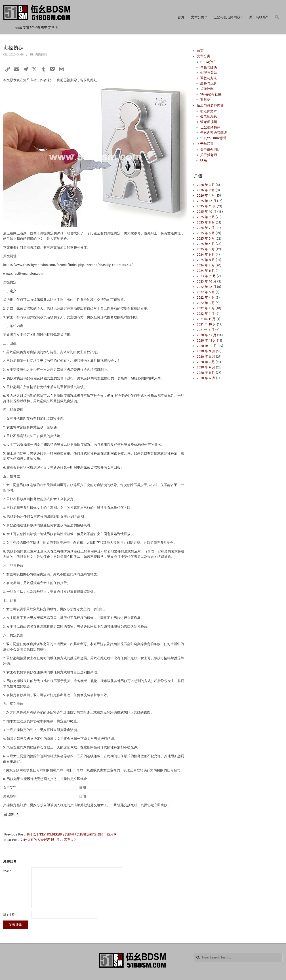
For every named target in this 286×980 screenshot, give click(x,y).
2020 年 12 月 (207, 335)
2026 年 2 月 (206, 190)
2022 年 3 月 (206, 303)
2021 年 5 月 (206, 330)
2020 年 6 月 (206, 367)
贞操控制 (41, 54)
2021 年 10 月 (206, 324)
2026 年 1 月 (206, 196)
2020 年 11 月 (206, 340)
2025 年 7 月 (206, 228)
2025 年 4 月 (206, 244)
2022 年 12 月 (206, 287)
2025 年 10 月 (207, 212)
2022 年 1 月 (206, 314)
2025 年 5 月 (206, 238)
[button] (277, 17)
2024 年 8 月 (206, 260)
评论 (7, 871)
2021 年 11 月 (206, 319)
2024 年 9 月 (206, 255)
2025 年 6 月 (206, 233)
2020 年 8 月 (206, 357)
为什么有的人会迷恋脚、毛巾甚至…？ (48, 840)
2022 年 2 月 (206, 308)
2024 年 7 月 (206, 265)
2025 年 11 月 (206, 206)
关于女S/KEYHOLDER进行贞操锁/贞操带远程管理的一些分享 (71, 834)
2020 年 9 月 (206, 351)
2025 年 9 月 (206, 217)
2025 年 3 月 (206, 249)
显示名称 (9, 914)
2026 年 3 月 (206, 185)
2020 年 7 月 (206, 362)
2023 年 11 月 (206, 276)
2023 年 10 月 (207, 281)
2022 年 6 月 (206, 292)
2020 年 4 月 (206, 378)
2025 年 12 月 (206, 201)
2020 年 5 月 (206, 373)
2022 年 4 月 (206, 298)
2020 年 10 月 (207, 346)
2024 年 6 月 (206, 271)
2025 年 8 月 (206, 222)
